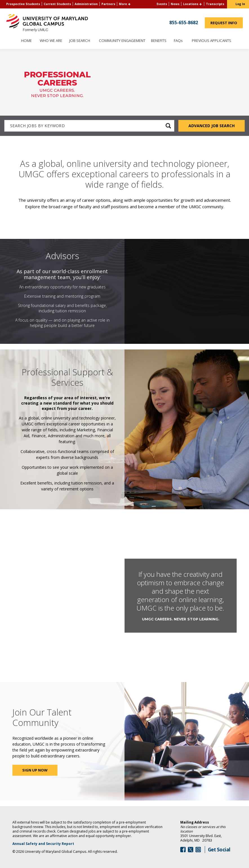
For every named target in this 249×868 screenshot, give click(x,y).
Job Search (80, 41)
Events (162, 4)
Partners (108, 4)
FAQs (178, 41)
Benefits (159, 41)
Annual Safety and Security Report (50, 844)
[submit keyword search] (168, 126)
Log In (240, 4)
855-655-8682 (184, 22)
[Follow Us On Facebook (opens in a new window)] (183, 850)
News (175, 4)
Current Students (57, 4)
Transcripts (215, 4)
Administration (86, 4)
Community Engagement (122, 41)
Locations (191, 4)
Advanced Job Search (212, 126)
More (123, 4)
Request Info (227, 24)
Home (26, 41)
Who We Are (51, 41)
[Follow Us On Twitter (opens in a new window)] (191, 850)
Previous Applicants (213, 41)
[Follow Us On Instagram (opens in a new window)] (198, 850)
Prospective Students (23, 4)
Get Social (219, 850)
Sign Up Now (35, 770)
